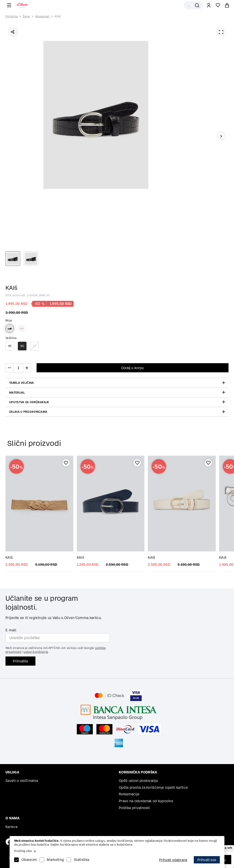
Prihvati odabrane (173, 860)
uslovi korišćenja (36, 652)
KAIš (58, 16)
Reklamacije (129, 794)
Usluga (12, 772)
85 (10, 346)
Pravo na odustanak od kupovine (146, 801)
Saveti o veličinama (22, 781)
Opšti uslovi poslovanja (138, 781)
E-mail (11, 630)
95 (35, 346)
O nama (12, 818)
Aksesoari (42, 16)
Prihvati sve (207, 860)
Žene (26, 16)
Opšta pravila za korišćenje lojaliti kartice (153, 787)
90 (22, 346)
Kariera (11, 827)
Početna (12, 16)
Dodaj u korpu (133, 368)
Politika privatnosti (134, 808)
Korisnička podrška (138, 772)
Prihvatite (20, 661)
